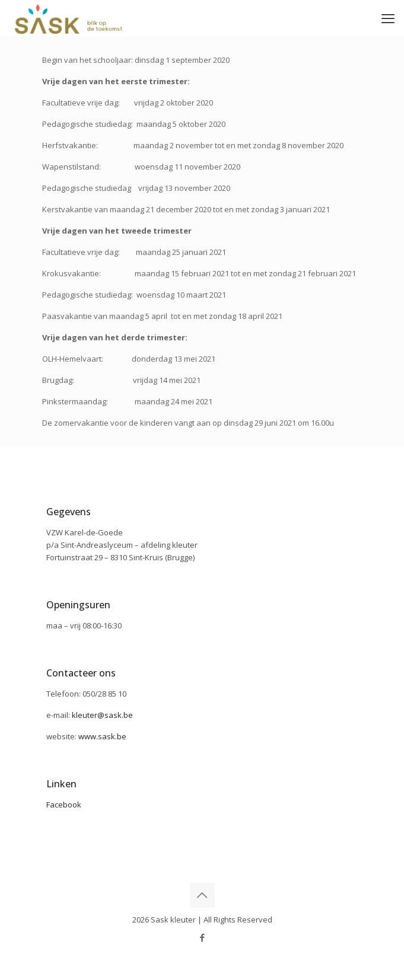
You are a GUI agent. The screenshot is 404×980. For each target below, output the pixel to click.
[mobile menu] (388, 18)
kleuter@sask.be (102, 715)
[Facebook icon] (202, 937)
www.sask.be (102, 736)
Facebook (64, 805)
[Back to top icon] (202, 895)
